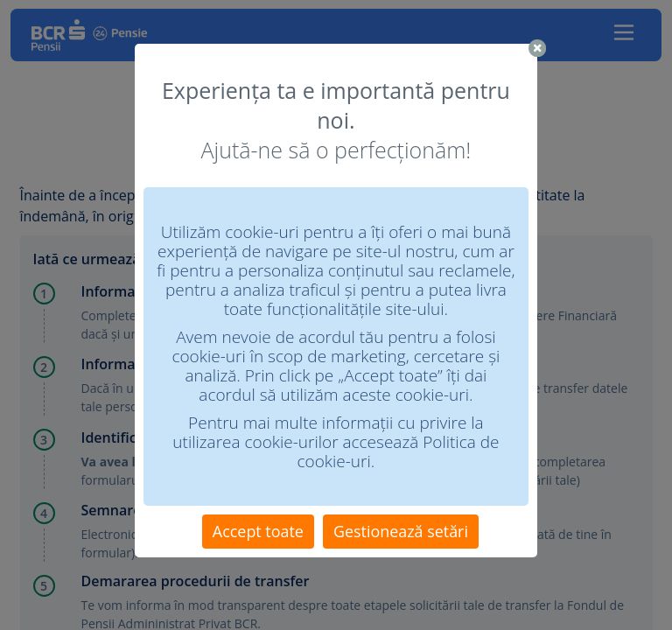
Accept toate (258, 531)
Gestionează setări (401, 531)
